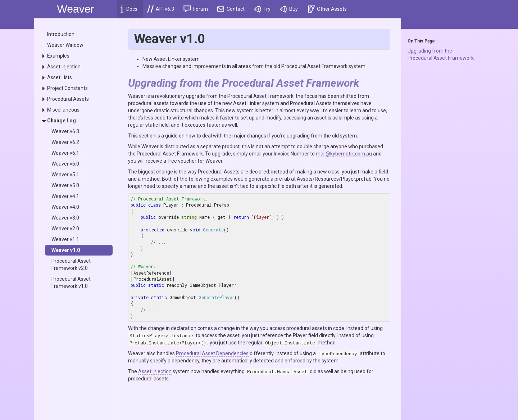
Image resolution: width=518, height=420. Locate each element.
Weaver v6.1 (65, 153)
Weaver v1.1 (65, 239)
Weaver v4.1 (65, 196)
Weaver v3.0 (65, 218)
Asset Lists (60, 77)
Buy (289, 9)
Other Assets (327, 9)
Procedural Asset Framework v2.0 (71, 265)
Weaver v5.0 (65, 185)
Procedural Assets (68, 99)
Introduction (61, 34)
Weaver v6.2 (65, 142)
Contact (231, 9)
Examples (58, 56)
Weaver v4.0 (65, 207)
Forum (196, 9)
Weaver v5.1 (65, 175)
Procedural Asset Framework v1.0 (71, 283)
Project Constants (67, 88)
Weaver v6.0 (65, 164)
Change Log (62, 121)
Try (262, 9)
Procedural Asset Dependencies (212, 353)
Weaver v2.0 (65, 229)
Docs (129, 9)
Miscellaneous (63, 110)
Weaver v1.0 (66, 250)
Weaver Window (65, 45)
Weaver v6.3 (65, 131)
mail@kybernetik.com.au (344, 154)
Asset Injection (64, 67)
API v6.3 (161, 9)
